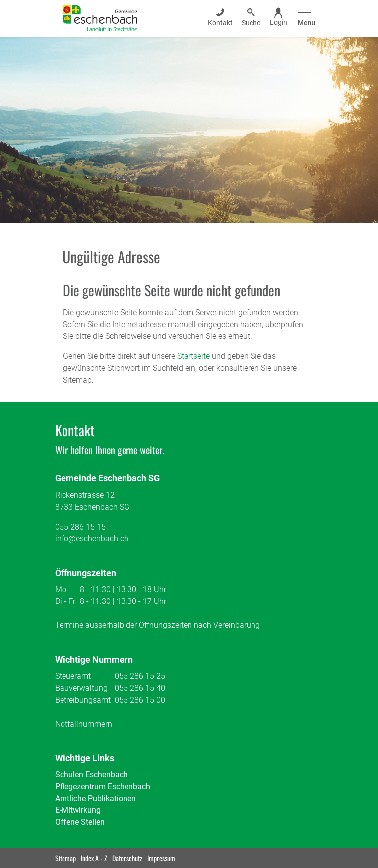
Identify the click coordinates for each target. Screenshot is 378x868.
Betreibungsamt (83, 700)
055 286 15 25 (140, 676)
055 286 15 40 (140, 688)
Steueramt (73, 676)
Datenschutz (127, 858)
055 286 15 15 (80, 527)
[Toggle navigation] (305, 18)
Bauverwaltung (81, 688)
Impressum (161, 858)
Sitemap (65, 858)
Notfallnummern (84, 724)
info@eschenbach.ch (92, 539)
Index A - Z (94, 858)
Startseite (193, 356)
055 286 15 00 (140, 700)
